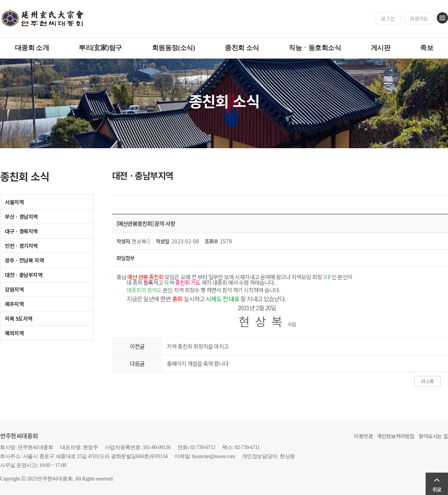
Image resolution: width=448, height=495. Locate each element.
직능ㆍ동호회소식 (315, 48)
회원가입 (419, 18)
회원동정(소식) (174, 48)
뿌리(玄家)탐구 (100, 48)
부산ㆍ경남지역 (21, 217)
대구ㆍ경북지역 (21, 231)
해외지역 (14, 333)
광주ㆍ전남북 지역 (24, 260)
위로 (437, 489)
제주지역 (14, 304)
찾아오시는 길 (433, 436)
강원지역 (14, 289)
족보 (427, 48)
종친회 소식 (242, 48)
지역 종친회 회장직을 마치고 (198, 346)
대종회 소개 (32, 48)
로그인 (388, 18)
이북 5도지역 (19, 318)
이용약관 (363, 436)
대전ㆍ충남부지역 (24, 275)
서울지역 (14, 202)
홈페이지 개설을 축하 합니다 (198, 363)
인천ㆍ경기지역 (21, 246)
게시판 (380, 48)
